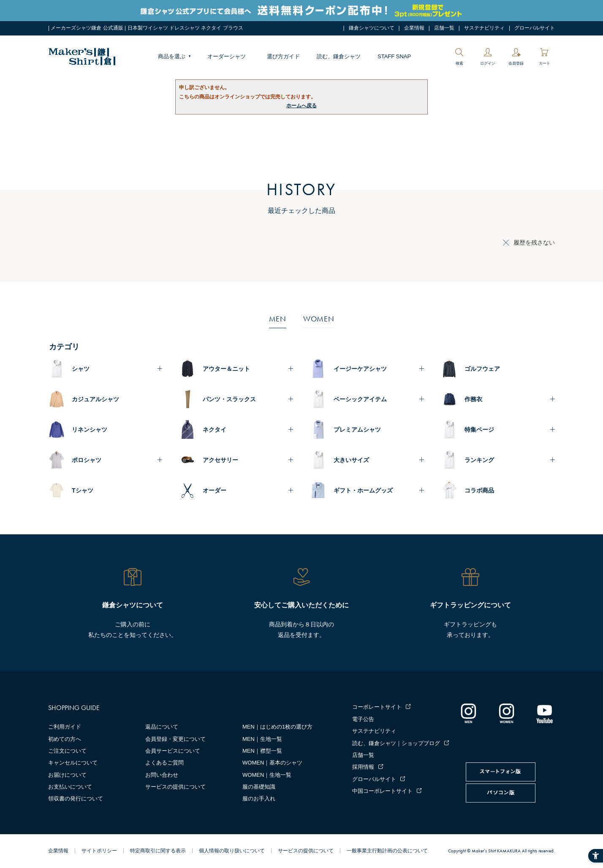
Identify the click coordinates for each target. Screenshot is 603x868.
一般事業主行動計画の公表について (387, 851)
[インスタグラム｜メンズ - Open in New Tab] (468, 713)
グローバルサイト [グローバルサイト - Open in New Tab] (535, 28)
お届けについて (67, 775)
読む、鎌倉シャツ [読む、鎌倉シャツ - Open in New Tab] (339, 56)
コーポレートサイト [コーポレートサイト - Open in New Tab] (377, 707)
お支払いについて (70, 787)
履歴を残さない (534, 242)
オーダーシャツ (227, 56)
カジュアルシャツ (95, 399)
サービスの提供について (175, 787)
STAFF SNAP (394, 56)
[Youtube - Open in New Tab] (544, 713)
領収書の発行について (76, 799)
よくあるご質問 (164, 763)
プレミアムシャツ (357, 430)
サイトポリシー (99, 851)
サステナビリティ (484, 28)
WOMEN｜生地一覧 (267, 775)
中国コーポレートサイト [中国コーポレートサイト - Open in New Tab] (382, 791)
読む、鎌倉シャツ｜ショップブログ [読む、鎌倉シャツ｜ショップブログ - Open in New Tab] (396, 743)
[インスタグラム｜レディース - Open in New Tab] (506, 713)
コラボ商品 (479, 490)
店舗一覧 (444, 28)
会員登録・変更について (175, 739)
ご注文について (67, 751)
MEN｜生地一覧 (262, 739)
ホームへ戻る (301, 106)
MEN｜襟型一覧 (262, 751)
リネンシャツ (90, 430)
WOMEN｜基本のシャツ (272, 763)
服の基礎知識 (259, 787)
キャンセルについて (73, 763)
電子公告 (363, 719)
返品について (162, 727)
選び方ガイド (283, 56)
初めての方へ (65, 739)
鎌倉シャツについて (372, 28)
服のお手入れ (259, 799)
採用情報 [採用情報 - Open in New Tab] (363, 767)
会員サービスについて (173, 751)
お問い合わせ (162, 775)
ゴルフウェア (482, 369)
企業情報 (414, 28)
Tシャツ (83, 490)
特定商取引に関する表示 (158, 851)
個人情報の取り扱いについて (232, 851)
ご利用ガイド (65, 727)
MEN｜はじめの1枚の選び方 (277, 727)
